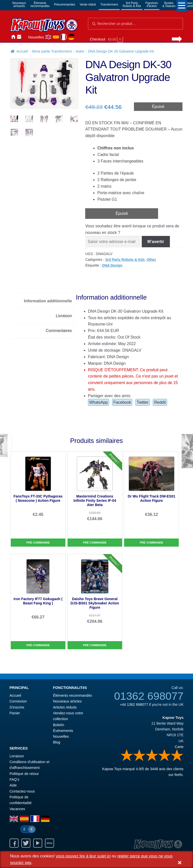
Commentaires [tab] (59, 331)
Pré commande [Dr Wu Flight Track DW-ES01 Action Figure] (151, 543)
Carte (179, 747)
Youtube (38, 843)
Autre (80, 51)
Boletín (59, 725)
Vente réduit (88, 5)
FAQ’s (14, 779)
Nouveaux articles (67, 701)
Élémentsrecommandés (40, 5)
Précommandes (65, 5)
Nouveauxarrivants (19, 5)
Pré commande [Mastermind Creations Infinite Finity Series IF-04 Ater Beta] (95, 543)
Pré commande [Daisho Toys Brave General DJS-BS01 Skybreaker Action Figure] (95, 645)
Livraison (17, 756)
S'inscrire (17, 707)
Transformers (109, 5)
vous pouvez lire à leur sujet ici (83, 856)
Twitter (143, 402)
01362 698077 (149, 696)
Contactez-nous (19, 37)
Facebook (122, 402)
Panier (15, 713)
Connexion (25, 37)
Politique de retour (24, 774)
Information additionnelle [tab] (48, 301)
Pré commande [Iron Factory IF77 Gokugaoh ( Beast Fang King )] (38, 645)
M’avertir (156, 242)
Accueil (13, 37)
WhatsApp (99, 402)
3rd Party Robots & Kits (125, 260)
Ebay (50, 843)
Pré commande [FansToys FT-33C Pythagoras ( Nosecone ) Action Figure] (38, 543)
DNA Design (112, 265)
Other (151, 260)
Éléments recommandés (73, 695)
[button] (70, 66)
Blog (57, 742)
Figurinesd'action (152, 5)
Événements (63, 731)
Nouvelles (36, 37)
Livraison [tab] (64, 316)
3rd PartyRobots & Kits (132, 5)
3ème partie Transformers (52, 51)
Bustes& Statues (169, 5)
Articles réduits (65, 707)
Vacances (17, 809)
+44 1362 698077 (134, 705)
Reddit (160, 402)
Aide (13, 785)
